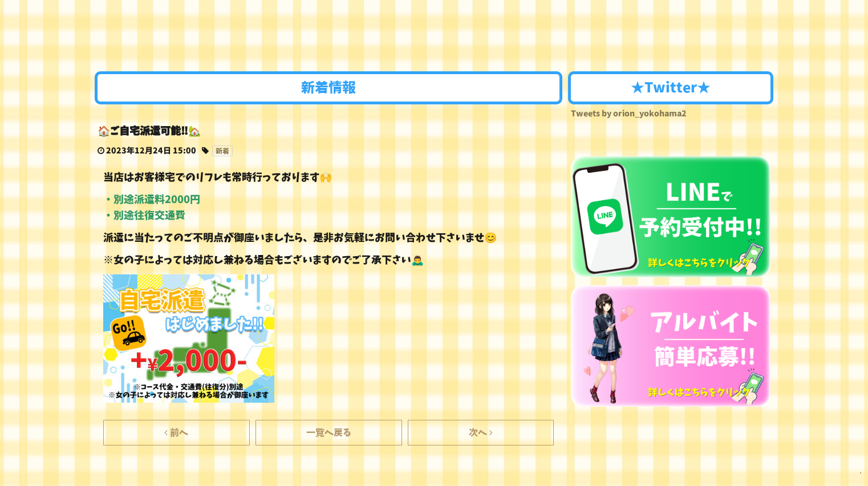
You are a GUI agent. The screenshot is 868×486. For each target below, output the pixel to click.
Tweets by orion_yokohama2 (629, 114)
